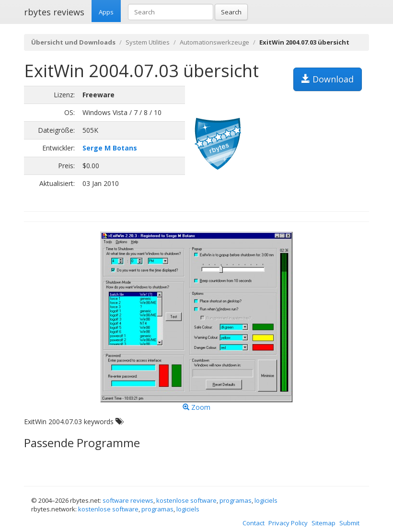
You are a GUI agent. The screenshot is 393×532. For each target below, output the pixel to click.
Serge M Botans (110, 148)
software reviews (128, 500)
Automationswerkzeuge (214, 42)
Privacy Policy (288, 523)
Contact (254, 523)
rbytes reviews (54, 12)
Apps (106, 12)
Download (328, 79)
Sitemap (324, 523)
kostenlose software (186, 500)
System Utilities (148, 42)
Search (231, 12)
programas (236, 500)
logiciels (266, 500)
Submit (349, 523)
